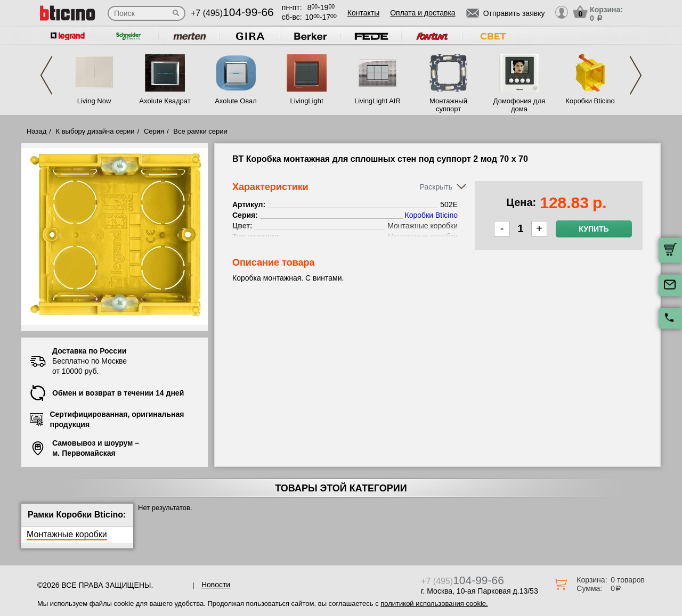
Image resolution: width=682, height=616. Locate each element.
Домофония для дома (519, 105)
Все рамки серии (200, 131)
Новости (216, 585)
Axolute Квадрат (165, 101)
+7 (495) (232, 13)
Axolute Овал (236, 101)
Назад (36, 131)
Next (636, 75)
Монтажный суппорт (448, 105)
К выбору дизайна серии (95, 131)
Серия (154, 131)
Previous (46, 75)
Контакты (363, 13)
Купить (594, 229)
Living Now (94, 101)
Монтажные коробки (67, 534)
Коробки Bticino (590, 101)
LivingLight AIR (377, 101)
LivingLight (306, 101)
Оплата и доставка (423, 13)
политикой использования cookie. (434, 603)
